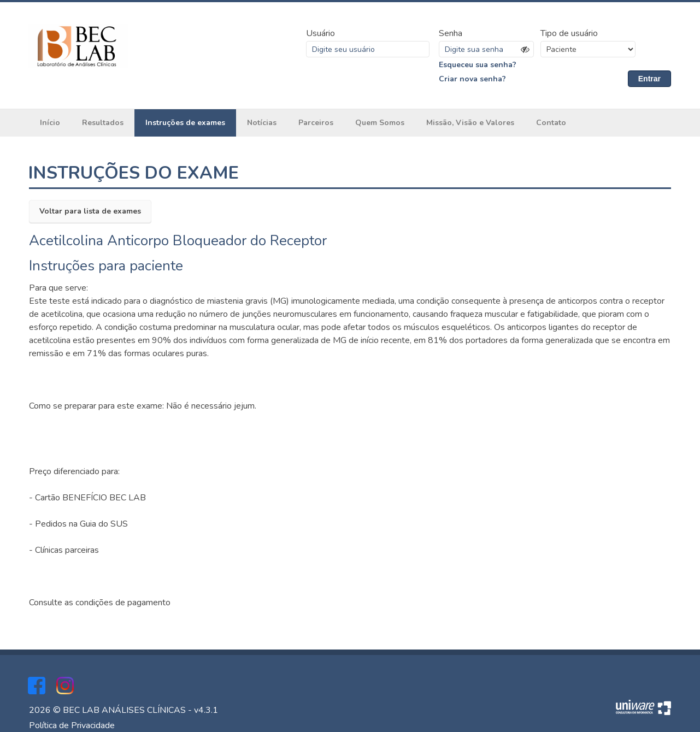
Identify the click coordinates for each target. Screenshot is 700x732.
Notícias (262, 123)
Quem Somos (380, 123)
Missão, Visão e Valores (470, 123)
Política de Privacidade (72, 725)
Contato (551, 123)
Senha (451, 33)
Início (50, 123)
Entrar (649, 79)
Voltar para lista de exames (90, 211)
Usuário (320, 33)
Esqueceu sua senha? (478, 65)
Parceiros (316, 123)
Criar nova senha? (472, 79)
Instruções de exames (185, 123)
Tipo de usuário (569, 33)
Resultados (103, 123)
